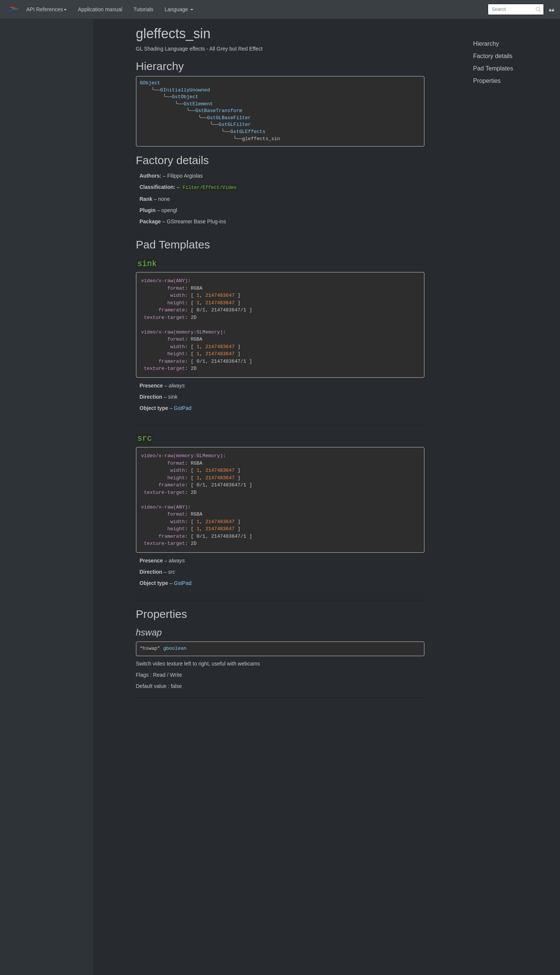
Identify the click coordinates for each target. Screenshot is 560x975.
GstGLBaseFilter (229, 118)
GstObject (185, 97)
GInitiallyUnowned (185, 90)
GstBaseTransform (219, 111)
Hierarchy (486, 43)
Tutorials (143, 9)
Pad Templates (493, 68)
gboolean (175, 648)
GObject (150, 83)
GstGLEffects (248, 132)
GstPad (183, 408)
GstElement (198, 104)
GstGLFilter (235, 125)
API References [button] (46, 9)
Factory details (493, 56)
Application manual (100, 9)
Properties (487, 81)
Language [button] (179, 9)
